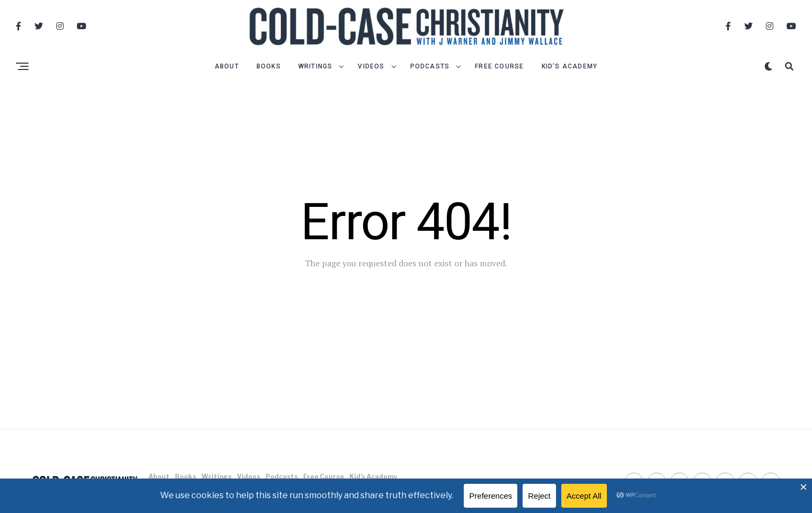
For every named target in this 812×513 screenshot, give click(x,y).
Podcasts (430, 66)
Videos (371, 66)
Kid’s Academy (570, 66)
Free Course (499, 66)
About (227, 66)
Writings (316, 66)
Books (269, 66)
